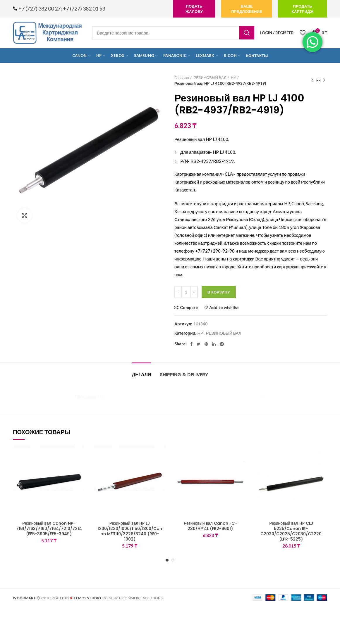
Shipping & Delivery (184, 375)
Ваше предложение (247, 9)
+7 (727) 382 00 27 (40, 8)
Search (247, 33)
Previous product (312, 81)
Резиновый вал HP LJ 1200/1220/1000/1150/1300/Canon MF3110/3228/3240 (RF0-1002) (130, 531)
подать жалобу (194, 9)
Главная (182, 77)
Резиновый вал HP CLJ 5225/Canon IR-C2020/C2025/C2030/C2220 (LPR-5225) (291, 531)
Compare (189, 308)
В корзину (219, 292)
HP (233, 77)
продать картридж (302, 9)
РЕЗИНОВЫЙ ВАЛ (210, 77)
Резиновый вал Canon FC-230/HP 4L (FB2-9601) (210, 526)
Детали (141, 375)
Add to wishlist (224, 308)
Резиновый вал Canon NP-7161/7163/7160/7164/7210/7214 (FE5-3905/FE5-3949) (49, 529)
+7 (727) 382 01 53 (84, 8)
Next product (324, 81)
